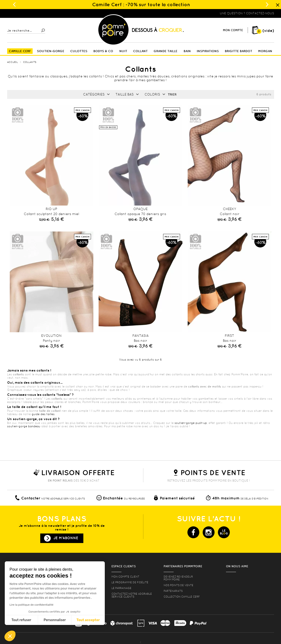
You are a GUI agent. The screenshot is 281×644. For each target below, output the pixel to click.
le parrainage (121, 588)
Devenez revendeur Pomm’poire (178, 578)
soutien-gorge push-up (191, 423)
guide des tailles (43, 414)
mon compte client (125, 577)
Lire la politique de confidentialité (31, 605)
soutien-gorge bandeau (24, 426)
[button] (10, 636)
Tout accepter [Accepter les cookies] (88, 620)
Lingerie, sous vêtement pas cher (30, 13)
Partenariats (173, 591)
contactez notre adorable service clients (132, 595)
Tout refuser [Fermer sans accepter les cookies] (21, 620)
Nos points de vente (178, 585)
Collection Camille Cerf (182, 597)
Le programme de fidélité (130, 582)
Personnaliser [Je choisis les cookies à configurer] (55, 620)
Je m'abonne (66, 538)
